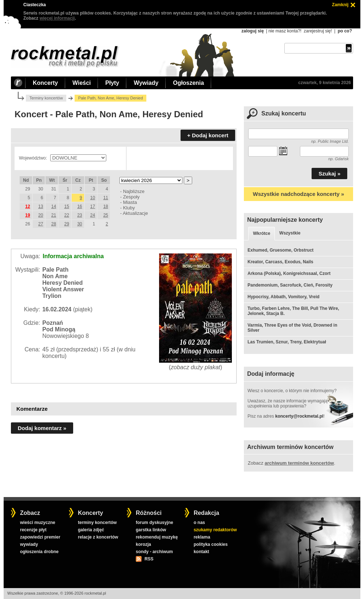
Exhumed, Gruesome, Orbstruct (280, 250)
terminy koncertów (97, 523)
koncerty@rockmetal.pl (299, 416)
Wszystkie (290, 233)
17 (93, 206)
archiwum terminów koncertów (299, 463)
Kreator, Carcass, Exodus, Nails (280, 262)
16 (80, 206)
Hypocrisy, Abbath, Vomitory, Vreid (284, 297)
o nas (199, 523)
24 (93, 215)
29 (66, 224)
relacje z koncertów (98, 537)
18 (106, 206)
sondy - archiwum (154, 552)
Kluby (129, 208)
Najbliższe (134, 191)
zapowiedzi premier (40, 537)
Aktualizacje (135, 213)
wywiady (29, 544)
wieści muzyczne (38, 523)
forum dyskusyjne (155, 523)
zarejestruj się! (318, 31)
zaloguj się (252, 31)
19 (27, 215)
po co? (345, 31)
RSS (149, 559)
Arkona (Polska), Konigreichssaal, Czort (289, 273)
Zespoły (131, 197)
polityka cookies (211, 544)
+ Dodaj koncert (208, 135)
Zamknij (340, 5)
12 (27, 206)
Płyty (112, 83)
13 (41, 206)
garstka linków (151, 530)
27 (41, 224)
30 (80, 224)
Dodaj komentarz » (42, 428)
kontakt (201, 552)
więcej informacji (57, 18)
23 (80, 215)
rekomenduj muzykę (157, 537)
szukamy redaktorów (215, 530)
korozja (143, 544)
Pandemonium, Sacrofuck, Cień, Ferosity (290, 285)
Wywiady (146, 83)
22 (66, 215)
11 (106, 198)
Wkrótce (262, 233)
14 (54, 206)
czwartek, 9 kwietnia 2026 (325, 83)
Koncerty (45, 83)
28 (54, 224)
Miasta (130, 202)
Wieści (82, 83)
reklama (202, 537)
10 (93, 198)
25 (106, 215)
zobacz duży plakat (195, 367)
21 (54, 215)
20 (41, 215)
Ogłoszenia (188, 83)
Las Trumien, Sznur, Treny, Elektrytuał (287, 342)
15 (66, 206)
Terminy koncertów (46, 98)
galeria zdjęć (91, 530)
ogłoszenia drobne (39, 552)
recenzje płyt (33, 530)
